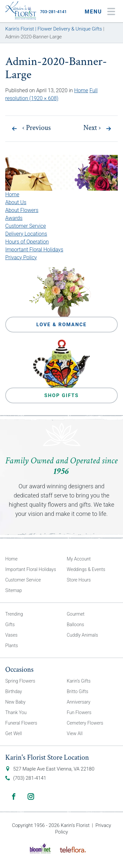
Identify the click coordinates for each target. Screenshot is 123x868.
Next (92, 128)
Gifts (10, 625)
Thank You (16, 712)
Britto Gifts (78, 691)
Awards (14, 218)
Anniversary (79, 702)
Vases (11, 635)
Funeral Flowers (21, 723)
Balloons (76, 625)
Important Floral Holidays (34, 250)
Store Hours (79, 580)
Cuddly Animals (82, 635)
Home (81, 90)
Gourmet (76, 614)
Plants (12, 646)
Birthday (14, 691)
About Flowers (22, 210)
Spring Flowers (20, 681)
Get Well (14, 733)
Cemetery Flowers (85, 723)
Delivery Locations (26, 234)
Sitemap (14, 590)
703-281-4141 (53, 12)
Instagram (31, 796)
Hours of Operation (27, 242)
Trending (14, 614)
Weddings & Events (86, 569)
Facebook (14, 796)
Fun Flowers (79, 712)
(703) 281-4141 (30, 778)
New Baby (15, 702)
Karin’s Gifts (79, 681)
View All (75, 733)
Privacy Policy (21, 257)
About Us (16, 202)
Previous (37, 128)
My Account (79, 559)
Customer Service (26, 226)
